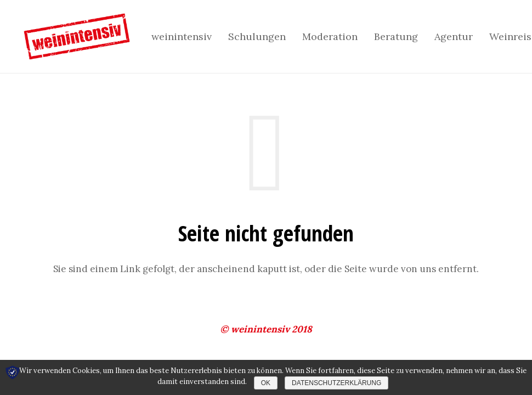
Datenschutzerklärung (336, 383)
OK (266, 383)
